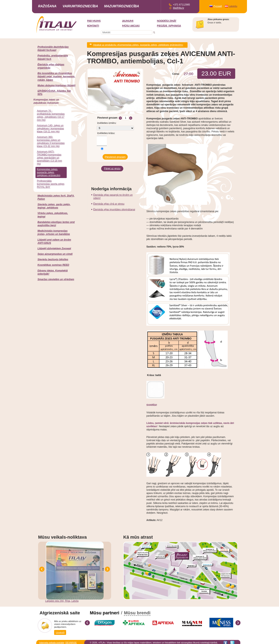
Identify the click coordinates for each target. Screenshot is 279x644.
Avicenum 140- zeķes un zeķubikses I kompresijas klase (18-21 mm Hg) (50, 129)
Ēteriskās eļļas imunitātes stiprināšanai (114, 205)
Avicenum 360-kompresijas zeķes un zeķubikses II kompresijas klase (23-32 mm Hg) (51, 142)
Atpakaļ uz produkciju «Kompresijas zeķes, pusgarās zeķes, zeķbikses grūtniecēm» (138, 44)
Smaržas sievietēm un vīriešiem (56, 279)
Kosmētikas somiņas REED (53, 265)
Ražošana (47, 6)
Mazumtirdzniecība (121, 6)
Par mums (94, 21)
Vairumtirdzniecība (80, 6)
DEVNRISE (71, 641)
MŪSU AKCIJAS (131, 26)
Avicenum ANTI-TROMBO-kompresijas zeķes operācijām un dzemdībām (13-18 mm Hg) (49, 158)
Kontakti (93, 26)
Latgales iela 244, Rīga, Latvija (62, 600)
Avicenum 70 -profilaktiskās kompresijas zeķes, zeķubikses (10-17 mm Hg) (51, 115)
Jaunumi (128, 21)
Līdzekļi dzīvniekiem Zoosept (54, 249)
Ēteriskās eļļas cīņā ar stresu (109, 200)
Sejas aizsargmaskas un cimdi (55, 254)
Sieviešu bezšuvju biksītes (53, 259)
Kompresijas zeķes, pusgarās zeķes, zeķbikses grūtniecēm (49, 172)
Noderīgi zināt (167, 21)
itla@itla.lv (179, 8)
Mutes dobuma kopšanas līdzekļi (56, 85)
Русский (218, 6)
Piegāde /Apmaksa (169, 26)
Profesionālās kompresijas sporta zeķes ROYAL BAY (51, 184)
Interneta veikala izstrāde (52, 641)
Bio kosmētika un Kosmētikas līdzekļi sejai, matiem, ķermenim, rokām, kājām (56, 77)
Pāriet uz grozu (112, 165)
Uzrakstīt (60, 631)
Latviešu (233, 6)
